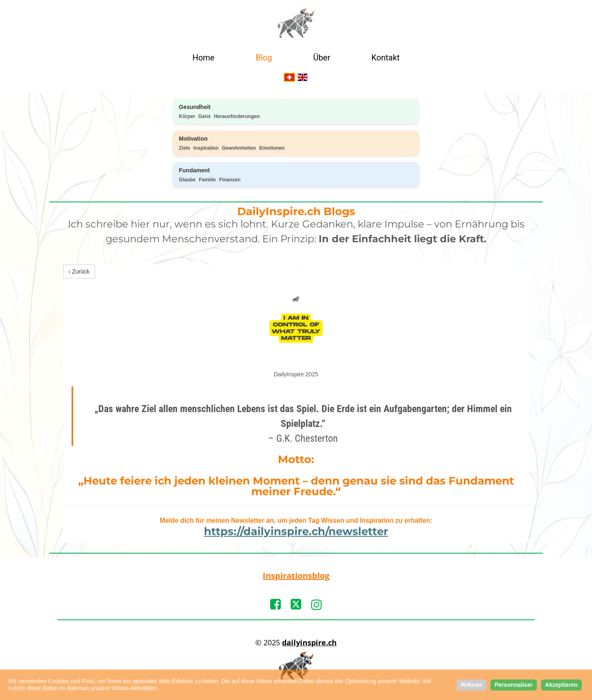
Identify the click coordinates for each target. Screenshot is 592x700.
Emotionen (272, 148)
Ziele (184, 148)
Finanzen (230, 180)
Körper (187, 116)
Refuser (472, 685)
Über (322, 58)
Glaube (187, 180)
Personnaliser (514, 685)
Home (203, 58)
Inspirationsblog (296, 576)
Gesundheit (195, 107)
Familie (207, 180)
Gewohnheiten (239, 148)
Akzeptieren (561, 685)
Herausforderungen (237, 116)
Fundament (194, 170)
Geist (204, 116)
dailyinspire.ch (309, 642)
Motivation (193, 139)
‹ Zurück (79, 271)
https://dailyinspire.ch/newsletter (296, 531)
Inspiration (206, 148)
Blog (264, 58)
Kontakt (385, 58)
